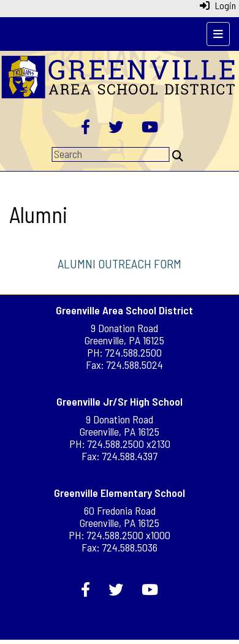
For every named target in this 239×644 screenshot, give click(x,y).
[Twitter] (116, 128)
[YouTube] (150, 128)
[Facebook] (85, 128)
